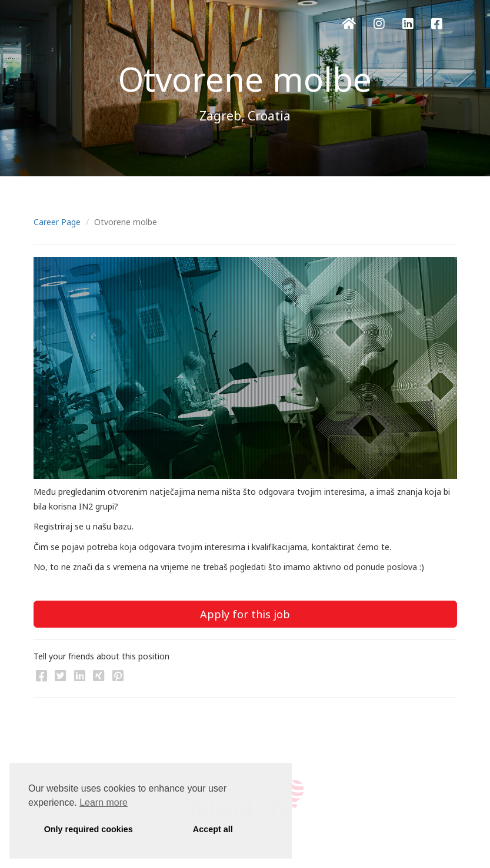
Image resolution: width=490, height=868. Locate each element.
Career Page (57, 222)
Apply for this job (245, 614)
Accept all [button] (213, 829)
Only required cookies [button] (89, 829)
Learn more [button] (104, 802)
